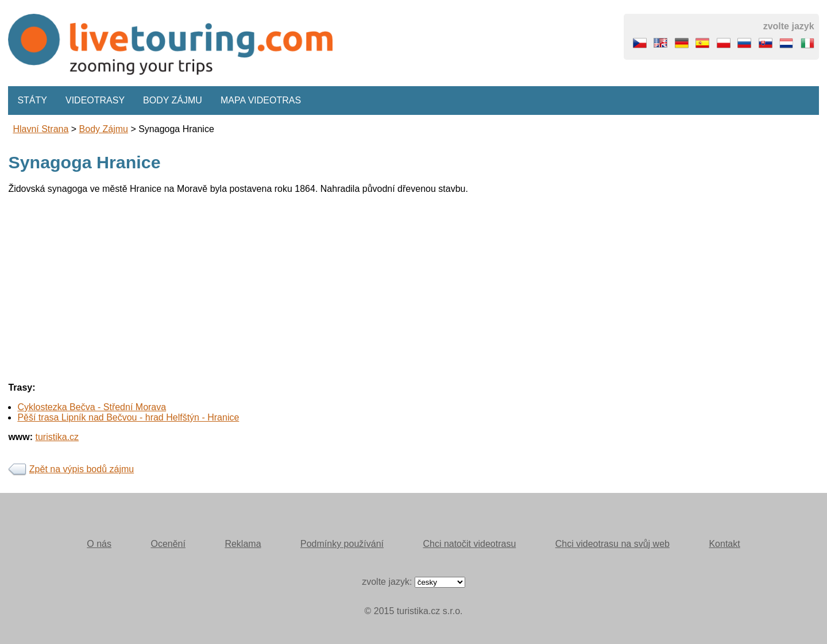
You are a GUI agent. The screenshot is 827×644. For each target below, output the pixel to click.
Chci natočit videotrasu (469, 544)
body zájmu (104, 129)
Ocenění (168, 544)
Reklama (243, 544)
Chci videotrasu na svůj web (612, 544)
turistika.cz (57, 437)
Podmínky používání (342, 544)
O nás (99, 544)
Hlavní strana (40, 129)
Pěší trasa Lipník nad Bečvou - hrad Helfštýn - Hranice (128, 417)
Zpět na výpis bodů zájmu (82, 469)
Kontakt (724, 544)
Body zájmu (173, 100)
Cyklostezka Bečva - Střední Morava (92, 407)
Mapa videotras (261, 100)
